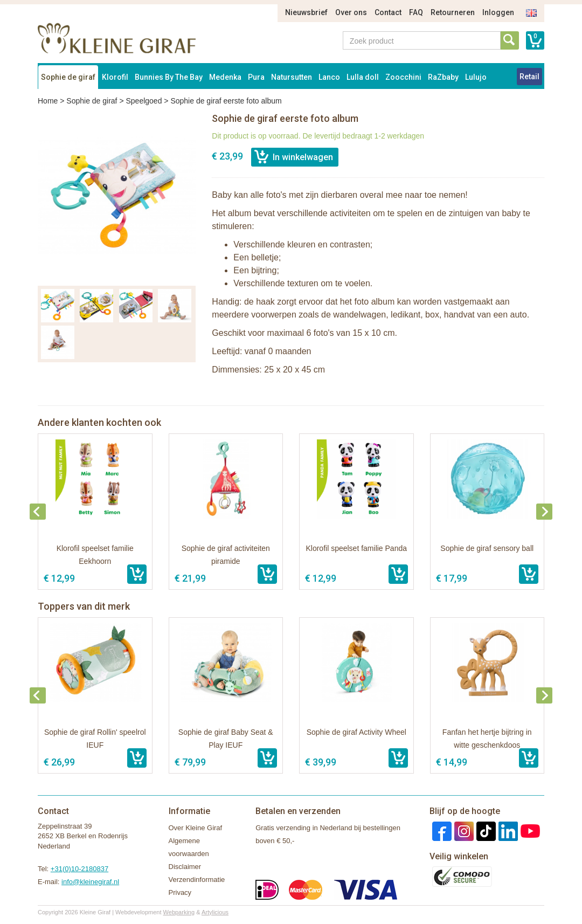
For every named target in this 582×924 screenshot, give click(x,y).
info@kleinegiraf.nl (90, 882)
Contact (388, 12)
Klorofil (115, 77)
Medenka (225, 77)
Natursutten (292, 77)
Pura (256, 77)
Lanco (329, 77)
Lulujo (476, 77)
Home (48, 101)
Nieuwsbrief (306, 12)
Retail (529, 77)
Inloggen (498, 12)
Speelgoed (144, 101)
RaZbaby (443, 77)
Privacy (180, 892)
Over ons (351, 12)
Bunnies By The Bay (169, 77)
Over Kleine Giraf (196, 828)
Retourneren (453, 12)
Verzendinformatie (197, 880)
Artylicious (215, 912)
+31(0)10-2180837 (79, 869)
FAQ (416, 12)
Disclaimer (185, 867)
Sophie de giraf (68, 77)
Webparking (179, 912)
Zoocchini (403, 77)
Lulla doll (363, 77)
